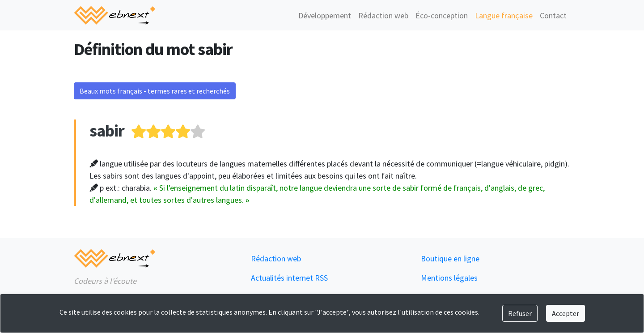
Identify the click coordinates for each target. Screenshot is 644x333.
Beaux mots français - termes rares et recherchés (155, 91)
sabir (107, 130)
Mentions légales (449, 278)
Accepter (566, 313)
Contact (553, 15)
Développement (325, 15)
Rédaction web (383, 15)
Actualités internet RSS (289, 278)
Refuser (520, 313)
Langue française (504, 15)
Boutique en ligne (450, 258)
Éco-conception (442, 15)
